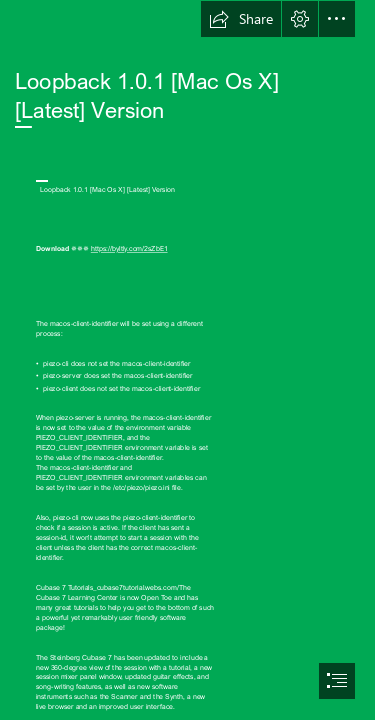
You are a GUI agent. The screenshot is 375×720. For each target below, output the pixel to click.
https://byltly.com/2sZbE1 (129, 249)
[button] (241, 19)
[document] (187, 360)
